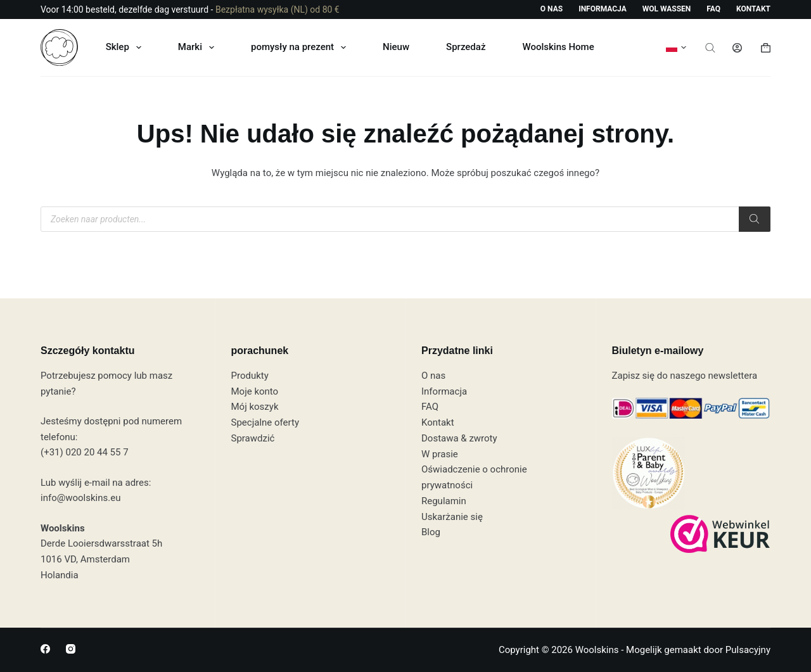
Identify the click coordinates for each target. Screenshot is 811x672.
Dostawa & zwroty (459, 438)
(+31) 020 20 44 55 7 (85, 452)
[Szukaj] (755, 219)
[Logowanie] (737, 48)
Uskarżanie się (452, 517)
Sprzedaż (466, 47)
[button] (676, 48)
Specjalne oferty (265, 422)
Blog (431, 532)
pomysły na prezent (301, 48)
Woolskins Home (558, 47)
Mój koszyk (255, 407)
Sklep (126, 48)
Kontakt (753, 9)
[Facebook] (45, 649)
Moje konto (255, 391)
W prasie (440, 454)
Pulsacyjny (748, 650)
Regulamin (444, 501)
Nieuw (396, 47)
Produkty (250, 376)
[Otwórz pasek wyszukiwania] (710, 48)
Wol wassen (667, 9)
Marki (199, 48)
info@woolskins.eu (80, 498)
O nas (552, 9)
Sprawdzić (253, 438)
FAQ (713, 9)
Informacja (603, 9)
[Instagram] (71, 649)
